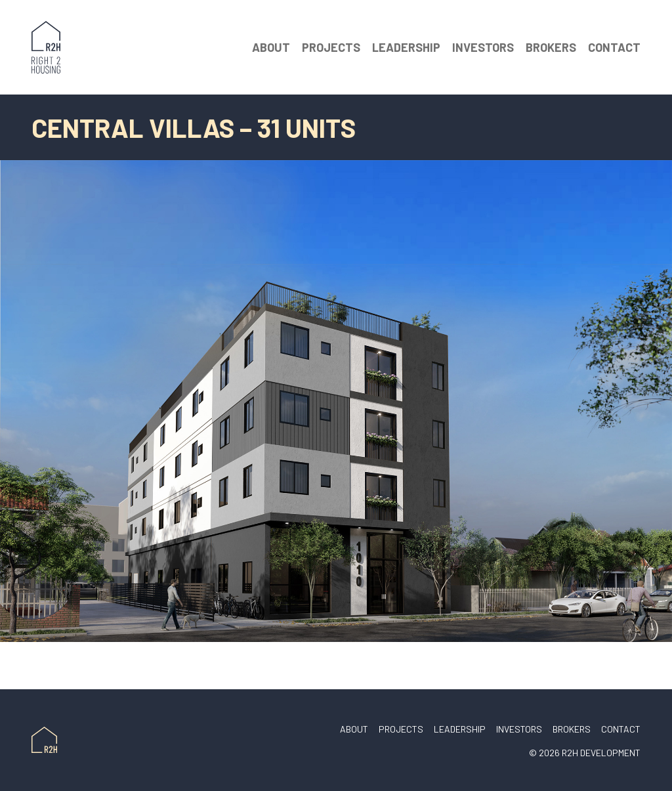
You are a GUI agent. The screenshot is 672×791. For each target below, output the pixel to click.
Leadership (406, 47)
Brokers (551, 47)
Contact (614, 47)
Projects (331, 47)
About (271, 47)
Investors (483, 47)
